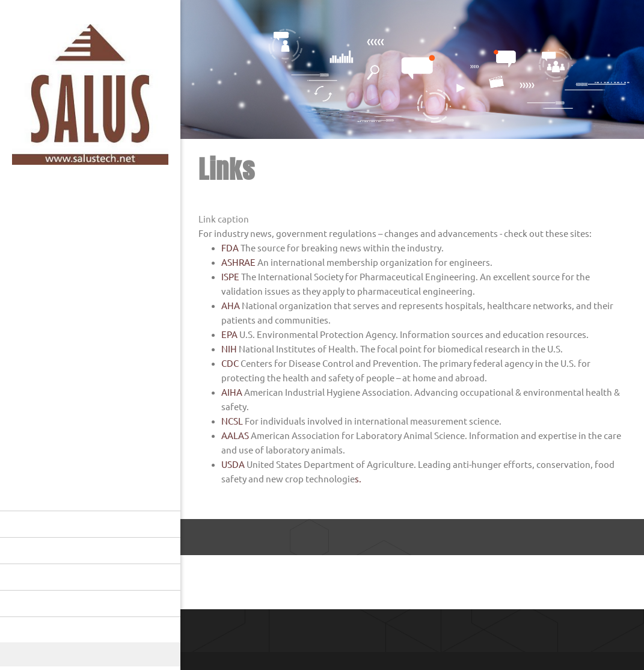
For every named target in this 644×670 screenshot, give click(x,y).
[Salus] (90, 97)
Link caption (224, 219)
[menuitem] (90, 524)
